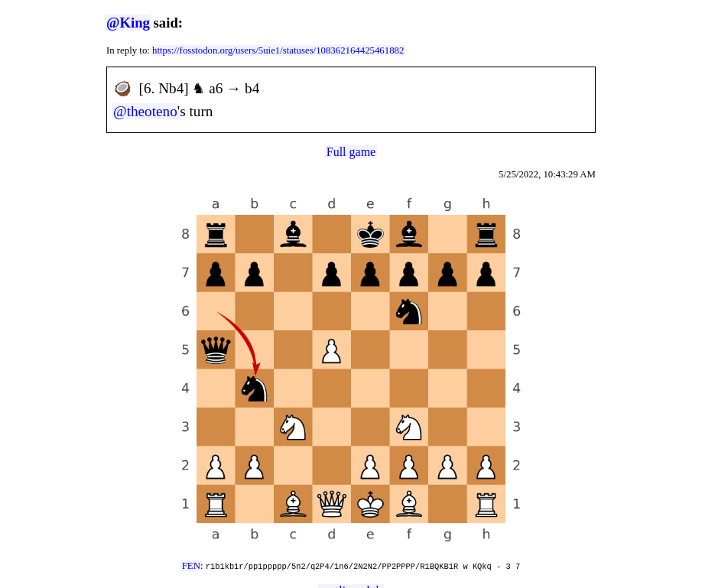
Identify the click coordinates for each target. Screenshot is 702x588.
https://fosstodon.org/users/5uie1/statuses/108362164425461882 (278, 50)
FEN (191, 566)
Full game (351, 152)
